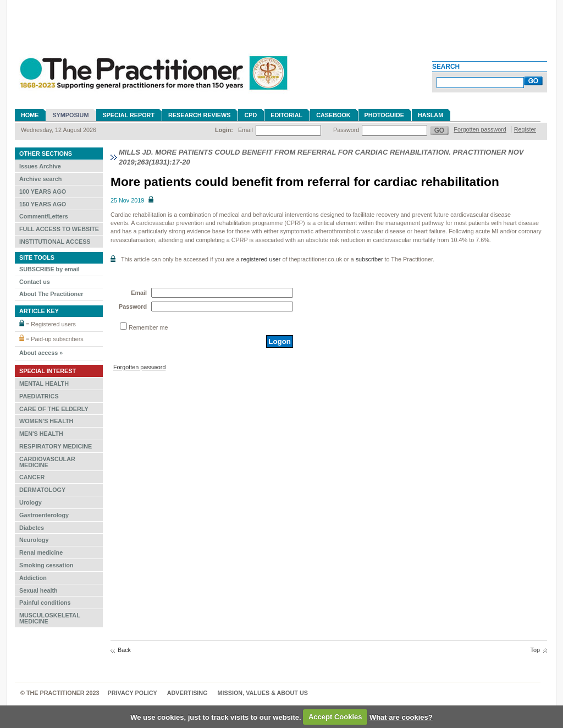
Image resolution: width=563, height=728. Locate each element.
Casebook (333, 115)
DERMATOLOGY (42, 490)
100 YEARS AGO (43, 191)
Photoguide (384, 115)
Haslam (430, 115)
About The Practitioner (51, 294)
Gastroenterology (44, 515)
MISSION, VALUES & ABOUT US (263, 693)
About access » (41, 353)
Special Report (128, 115)
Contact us (35, 282)
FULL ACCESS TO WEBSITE (59, 229)
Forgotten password (480, 129)
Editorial (286, 115)
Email (245, 130)
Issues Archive (40, 166)
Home (30, 115)
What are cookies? (401, 717)
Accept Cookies (335, 717)
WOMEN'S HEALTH (46, 421)
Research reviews (199, 115)
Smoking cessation (46, 565)
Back (124, 650)
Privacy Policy (133, 693)
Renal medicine (41, 552)
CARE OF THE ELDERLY (54, 409)
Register (525, 129)
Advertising (187, 693)
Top (535, 650)
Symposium (70, 115)
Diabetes (32, 528)
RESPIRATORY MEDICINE (56, 446)
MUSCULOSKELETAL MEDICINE (50, 618)
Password (346, 130)
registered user (261, 259)
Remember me (148, 327)
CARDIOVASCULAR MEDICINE (47, 462)
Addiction (33, 578)
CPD (250, 115)
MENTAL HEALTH (44, 384)
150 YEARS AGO (43, 204)
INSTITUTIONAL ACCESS (55, 242)
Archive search (40, 179)
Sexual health (38, 590)
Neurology (34, 540)
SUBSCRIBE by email (49, 269)
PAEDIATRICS (39, 396)
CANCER (32, 477)
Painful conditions (45, 603)
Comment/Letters (44, 216)
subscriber (369, 259)
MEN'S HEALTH (41, 434)
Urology (31, 502)
